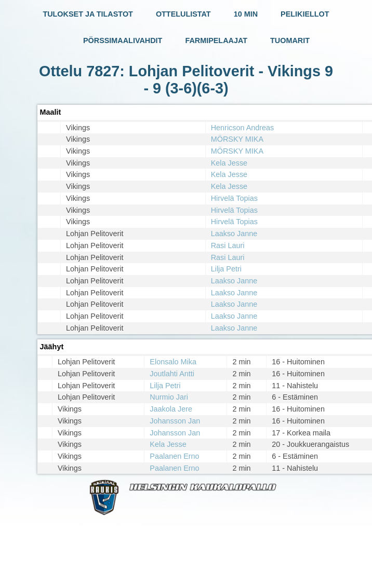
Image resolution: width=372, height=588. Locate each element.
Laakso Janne (234, 234)
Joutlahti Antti (172, 374)
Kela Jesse (229, 163)
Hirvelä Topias (234, 198)
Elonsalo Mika (173, 362)
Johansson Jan (175, 421)
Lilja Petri (226, 269)
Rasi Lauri (228, 245)
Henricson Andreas (243, 128)
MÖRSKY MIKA (237, 139)
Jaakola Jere (171, 409)
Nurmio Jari (169, 397)
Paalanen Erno (174, 456)
